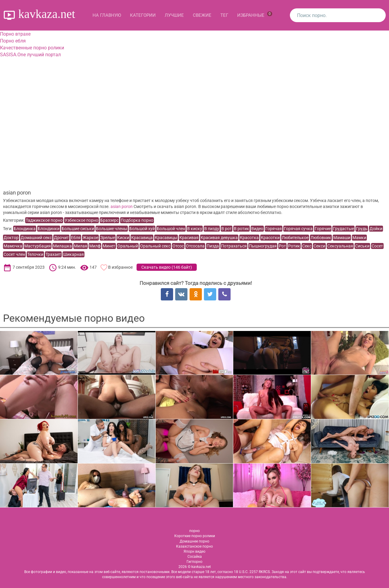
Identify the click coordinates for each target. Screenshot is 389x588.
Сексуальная (340, 246)
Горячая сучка (298, 229)
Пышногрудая (263, 246)
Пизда (213, 246)
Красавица (142, 238)
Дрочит (61, 238)
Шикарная (74, 254)
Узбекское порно (81, 220)
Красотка (249, 238)
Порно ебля (13, 41)
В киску (195, 229)
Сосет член (14, 254)
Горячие (323, 229)
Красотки (270, 238)
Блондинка (25, 229)
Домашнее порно (194, 541)
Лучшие (174, 15)
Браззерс (109, 220)
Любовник (321, 238)
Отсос (178, 246)
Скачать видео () (167, 267)
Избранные (255, 15)
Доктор (11, 238)
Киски (123, 238)
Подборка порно (137, 220)
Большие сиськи (78, 229)
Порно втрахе (15, 34)
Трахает (53, 254)
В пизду (212, 229)
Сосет (377, 246)
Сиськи (362, 246)
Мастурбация (38, 246)
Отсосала (195, 246)
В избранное (120, 267)
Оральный (128, 246)
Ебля (76, 238)
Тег (224, 15)
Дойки (376, 229)
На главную (107, 15)
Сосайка (195, 557)
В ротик (242, 229)
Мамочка (13, 246)
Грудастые (343, 229)
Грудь (362, 229)
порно (194, 531)
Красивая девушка (219, 238)
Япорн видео (194, 551)
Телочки (35, 254)
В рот (227, 229)
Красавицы (166, 238)
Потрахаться (234, 246)
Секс (307, 246)
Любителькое (295, 238)
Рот (282, 246)
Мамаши (342, 238)
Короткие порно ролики (195, 536)
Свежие (202, 15)
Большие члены (112, 229)
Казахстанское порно (194, 546)
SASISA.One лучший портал (30, 55)
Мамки (359, 238)
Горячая (274, 229)
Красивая (189, 238)
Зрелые (108, 238)
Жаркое (90, 238)
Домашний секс (36, 238)
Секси (319, 246)
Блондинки (49, 229)
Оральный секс (155, 246)
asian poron (122, 206)
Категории (143, 15)
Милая (81, 246)
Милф (95, 246)
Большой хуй (142, 229)
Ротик (294, 246)
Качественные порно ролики (32, 48)
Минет (109, 246)
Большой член (171, 229)
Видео (257, 229)
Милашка (62, 246)
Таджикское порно (44, 220)
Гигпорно (194, 562)
